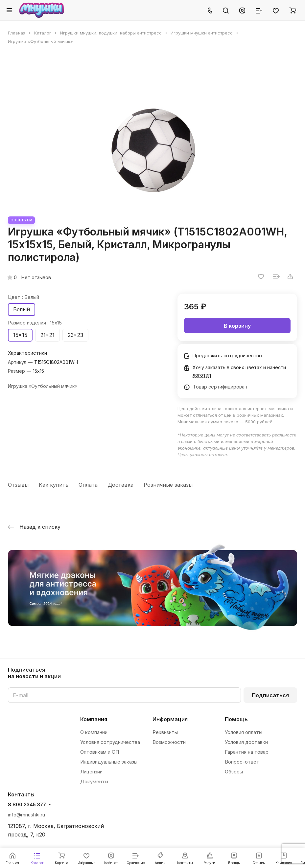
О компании (94, 732)
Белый (22, 309)
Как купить (54, 485)
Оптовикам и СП (100, 752)
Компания (94, 719)
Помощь (236, 719)
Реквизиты (165, 732)
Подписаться (270, 695)
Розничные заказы (168, 485)
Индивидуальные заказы (109, 762)
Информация (170, 719)
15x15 (20, 335)
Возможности (169, 742)
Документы (94, 781)
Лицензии (91, 772)
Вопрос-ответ (242, 762)
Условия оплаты (244, 732)
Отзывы (18, 485)
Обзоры (234, 772)
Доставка (121, 485)
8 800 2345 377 (27, 805)
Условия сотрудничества (110, 742)
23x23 (75, 335)
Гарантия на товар (247, 752)
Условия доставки (246, 742)
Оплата (88, 485)
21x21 (47, 335)
